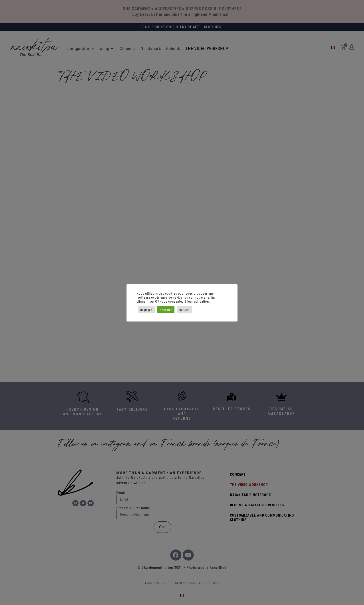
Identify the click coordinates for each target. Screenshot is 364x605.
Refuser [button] (184, 310)
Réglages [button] (146, 310)
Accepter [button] (166, 310)
